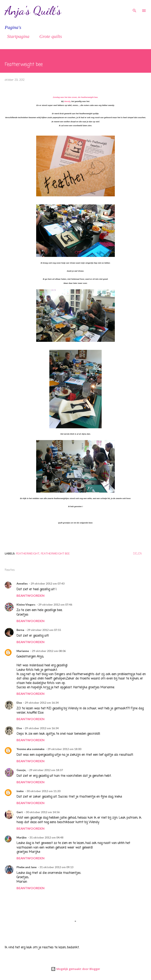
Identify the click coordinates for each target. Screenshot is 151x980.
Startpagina (16, 36)
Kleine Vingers (26, 604)
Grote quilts (48, 36)
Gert (20, 812)
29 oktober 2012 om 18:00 (64, 749)
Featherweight (28, 553)
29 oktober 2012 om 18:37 (46, 770)
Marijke (22, 837)
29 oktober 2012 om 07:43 (48, 583)
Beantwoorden (30, 595)
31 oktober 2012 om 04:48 (46, 837)
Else (19, 703)
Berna (20, 630)
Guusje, (21, 770)
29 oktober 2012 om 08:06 (49, 651)
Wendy (67, 101)
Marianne (23, 651)
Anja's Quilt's (33, 11)
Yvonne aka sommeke (30, 749)
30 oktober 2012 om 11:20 (43, 791)
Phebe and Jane (27, 867)
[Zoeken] (134, 7)
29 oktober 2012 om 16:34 (42, 703)
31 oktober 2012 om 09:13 (56, 867)
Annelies (22, 583)
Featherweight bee (55, 553)
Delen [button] (137, 554)
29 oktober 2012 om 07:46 (55, 604)
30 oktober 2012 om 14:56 (43, 812)
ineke (20, 791)
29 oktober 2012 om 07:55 (44, 630)
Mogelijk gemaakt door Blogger (75, 969)
